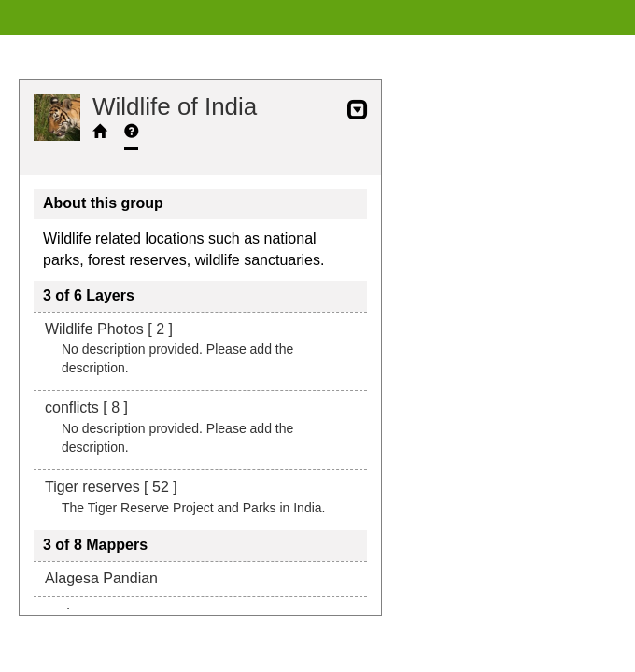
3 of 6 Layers (89, 295)
